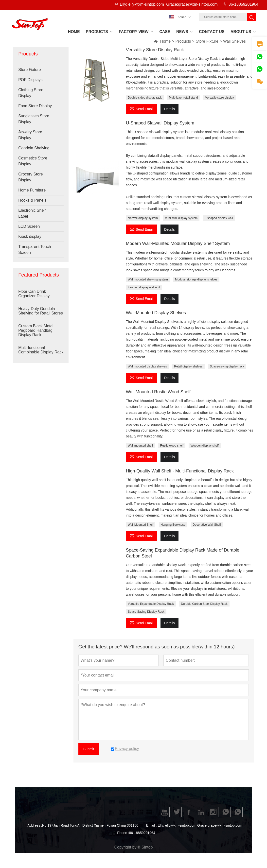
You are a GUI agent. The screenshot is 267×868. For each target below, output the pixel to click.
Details (169, 109)
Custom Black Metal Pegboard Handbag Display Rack (36, 330)
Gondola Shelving (34, 148)
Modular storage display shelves (196, 279)
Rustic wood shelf (172, 446)
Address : (35, 825)
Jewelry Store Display (30, 135)
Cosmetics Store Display (33, 161)
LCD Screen (29, 226)
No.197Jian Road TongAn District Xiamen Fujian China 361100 (90, 825)
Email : (151, 825)
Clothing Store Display (31, 93)
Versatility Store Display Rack (155, 50)
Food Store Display (35, 106)
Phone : (123, 833)
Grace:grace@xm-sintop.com (192, 4)
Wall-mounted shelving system (148, 279)
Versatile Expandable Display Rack (151, 604)
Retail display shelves (188, 366)
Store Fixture (207, 41)
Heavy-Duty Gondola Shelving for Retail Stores (41, 311)
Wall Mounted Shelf (141, 525)
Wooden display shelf (205, 446)
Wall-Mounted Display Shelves (156, 313)
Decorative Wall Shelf (207, 525)
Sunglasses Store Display (34, 119)
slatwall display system (143, 218)
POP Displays (30, 80)
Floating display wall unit (144, 287)
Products (183, 41)
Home (162, 41)
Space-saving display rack (227, 366)
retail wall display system (181, 218)
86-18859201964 (243, 4)
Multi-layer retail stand (183, 98)
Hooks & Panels (32, 200)
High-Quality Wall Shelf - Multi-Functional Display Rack (180, 471)
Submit (89, 749)
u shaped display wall (219, 218)
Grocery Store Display (31, 177)
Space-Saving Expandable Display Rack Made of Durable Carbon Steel (183, 553)
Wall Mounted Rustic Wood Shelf (158, 392)
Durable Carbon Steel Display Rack (204, 604)
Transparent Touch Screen (35, 250)
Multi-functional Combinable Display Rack (41, 350)
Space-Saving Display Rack (146, 612)
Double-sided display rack (145, 98)
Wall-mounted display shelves (147, 366)
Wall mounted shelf (141, 446)
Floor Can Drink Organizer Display (34, 294)
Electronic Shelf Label (32, 213)
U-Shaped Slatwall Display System (160, 123)
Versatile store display (220, 98)
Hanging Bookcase (173, 525)
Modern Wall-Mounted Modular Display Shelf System (178, 243)
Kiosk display (30, 236)
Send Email (142, 108)
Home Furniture (32, 190)
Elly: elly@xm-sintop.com (142, 4)
